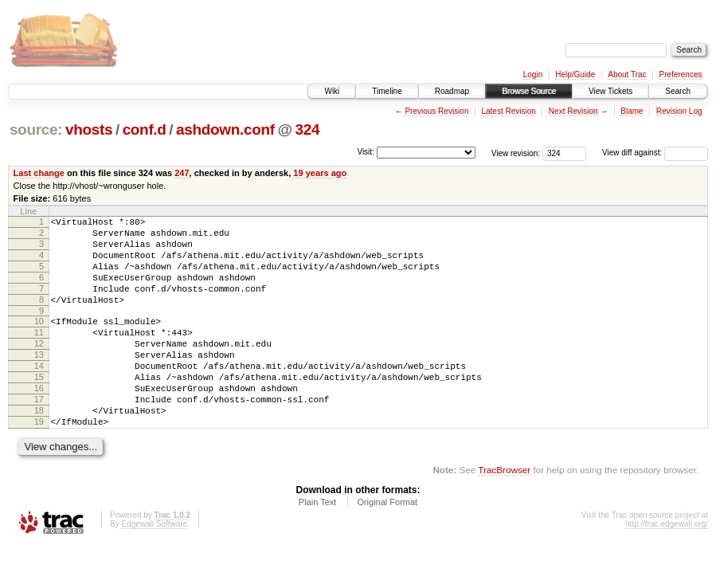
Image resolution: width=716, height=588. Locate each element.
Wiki (332, 91)
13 (39, 381)
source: (36, 129)
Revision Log (679, 111)
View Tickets (610, 91)
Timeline (387, 91)
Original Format (387, 545)
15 (39, 408)
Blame (632, 111)
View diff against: (655, 153)
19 (39, 462)
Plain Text (318, 545)
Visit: (366, 152)
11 (39, 354)
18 (39, 449)
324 (307, 129)
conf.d (145, 129)
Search (678, 91)
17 (39, 435)
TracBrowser (504, 513)
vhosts (89, 129)
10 (39, 340)
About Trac (627, 74)
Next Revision (573, 111)
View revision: (516, 153)
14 (39, 394)
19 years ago (320, 173)
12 (39, 367)
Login (533, 74)
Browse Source (529, 91)
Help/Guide (575, 74)
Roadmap (452, 91)
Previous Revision (436, 111)
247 (182, 173)
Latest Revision (508, 111)
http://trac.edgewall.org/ (667, 567)
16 (39, 421)
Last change (39, 173)
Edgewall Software (154, 567)
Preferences (681, 74)
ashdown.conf (225, 129)
